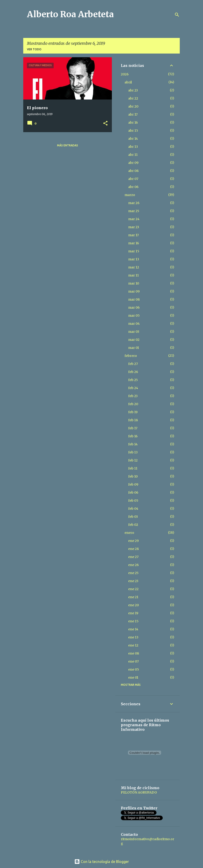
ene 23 (133, 581)
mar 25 (134, 211)
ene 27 (133, 557)
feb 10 (133, 476)
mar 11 (133, 275)
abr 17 (133, 114)
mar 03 (134, 332)
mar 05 (134, 316)
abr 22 (133, 98)
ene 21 (133, 597)
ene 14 (133, 629)
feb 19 (133, 412)
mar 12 (134, 267)
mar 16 (134, 243)
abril (128, 82)
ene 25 (133, 573)
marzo (130, 195)
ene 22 (133, 589)
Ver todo (34, 49)
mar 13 (134, 259)
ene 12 (133, 645)
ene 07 (133, 661)
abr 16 (133, 122)
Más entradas (68, 145)
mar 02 (134, 340)
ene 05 (134, 669)
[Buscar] (177, 15)
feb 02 (133, 525)
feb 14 (133, 444)
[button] (105, 124)
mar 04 (134, 324)
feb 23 (133, 396)
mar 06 (134, 307)
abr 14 (133, 139)
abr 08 (133, 171)
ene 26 (133, 565)
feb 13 (133, 452)
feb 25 (133, 380)
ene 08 (134, 653)
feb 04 (133, 509)
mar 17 (133, 235)
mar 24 (134, 219)
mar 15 (134, 251)
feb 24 (133, 388)
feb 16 (133, 436)
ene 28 (133, 549)
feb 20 (133, 404)
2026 (125, 74)
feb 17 (133, 428)
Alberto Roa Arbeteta (70, 14)
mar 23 (134, 227)
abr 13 (133, 147)
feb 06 (133, 492)
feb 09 (133, 484)
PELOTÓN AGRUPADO (139, 792)
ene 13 (133, 637)
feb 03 (133, 517)
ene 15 (133, 621)
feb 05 (133, 501)
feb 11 (133, 468)
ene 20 (133, 605)
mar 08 (134, 299)
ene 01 (133, 677)
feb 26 (133, 372)
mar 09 (134, 291)
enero (129, 533)
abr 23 (133, 90)
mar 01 (134, 348)
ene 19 (133, 613)
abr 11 (133, 155)
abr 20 (133, 106)
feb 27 (133, 364)
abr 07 (133, 179)
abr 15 (133, 131)
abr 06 (133, 187)
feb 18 (133, 420)
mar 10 (134, 283)
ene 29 (133, 541)
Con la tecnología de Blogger (102, 862)
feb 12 (133, 460)
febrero (131, 356)
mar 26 (134, 203)
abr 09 (133, 163)
